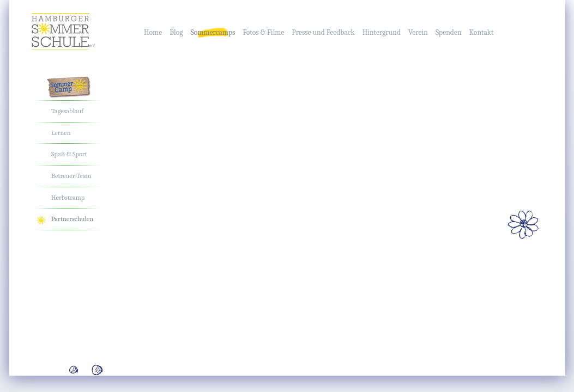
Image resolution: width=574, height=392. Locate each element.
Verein (418, 32)
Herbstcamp (68, 198)
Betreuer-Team (71, 176)
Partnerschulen (72, 219)
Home (153, 32)
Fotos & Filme (263, 32)
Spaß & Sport (69, 154)
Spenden (449, 32)
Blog (176, 32)
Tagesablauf (67, 111)
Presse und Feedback (323, 32)
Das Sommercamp (76, 88)
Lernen (61, 133)
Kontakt (482, 32)
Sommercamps (213, 32)
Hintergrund (382, 32)
